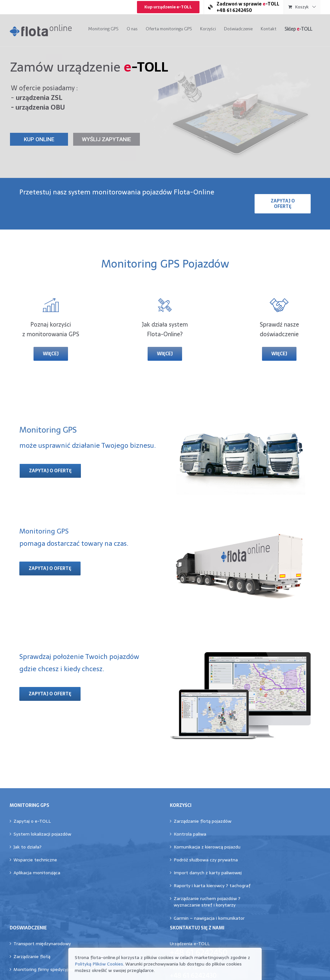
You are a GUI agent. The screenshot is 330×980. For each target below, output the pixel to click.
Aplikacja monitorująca (37, 873)
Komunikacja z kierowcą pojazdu (207, 847)
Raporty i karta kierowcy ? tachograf (212, 886)
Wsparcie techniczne (35, 860)
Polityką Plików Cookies (99, 964)
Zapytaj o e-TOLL (32, 821)
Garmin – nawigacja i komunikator (209, 918)
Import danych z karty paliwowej (208, 873)
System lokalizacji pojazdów (42, 834)
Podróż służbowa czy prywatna (206, 860)
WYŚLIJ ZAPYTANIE (107, 139)
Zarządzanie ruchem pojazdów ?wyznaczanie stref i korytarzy (207, 902)
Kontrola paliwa (190, 834)
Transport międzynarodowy (42, 944)
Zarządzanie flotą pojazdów (203, 821)
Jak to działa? (28, 847)
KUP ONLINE (39, 139)
